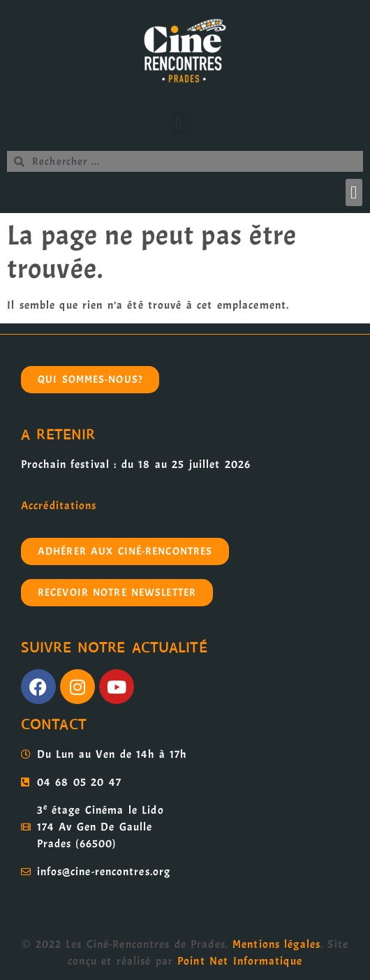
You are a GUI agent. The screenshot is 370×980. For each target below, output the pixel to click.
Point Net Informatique (240, 961)
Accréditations (59, 506)
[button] (179, 123)
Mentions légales (276, 944)
